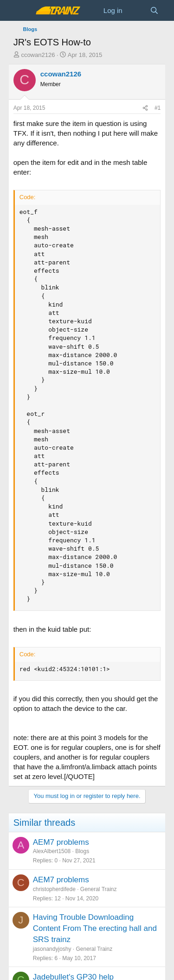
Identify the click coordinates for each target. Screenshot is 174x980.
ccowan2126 (38, 55)
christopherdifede (54, 889)
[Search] (154, 10)
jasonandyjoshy (52, 949)
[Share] (145, 108)
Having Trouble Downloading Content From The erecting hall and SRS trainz (95, 928)
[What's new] (136, 10)
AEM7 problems (61, 842)
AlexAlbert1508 (52, 851)
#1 (158, 108)
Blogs (82, 851)
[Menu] (22, 11)
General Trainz (99, 889)
